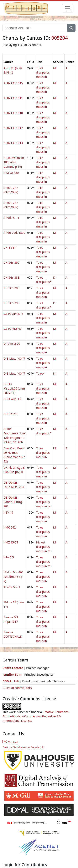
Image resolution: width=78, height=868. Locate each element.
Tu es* (40, 373)
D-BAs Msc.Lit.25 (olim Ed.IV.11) (14, 388)
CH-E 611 (10, 248)
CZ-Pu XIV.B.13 (13, 314)
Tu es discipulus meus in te (43, 502)
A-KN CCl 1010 (13, 113)
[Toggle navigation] (68, 8)
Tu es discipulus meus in (43, 72)
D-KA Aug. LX (12, 399)
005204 (60, 38)
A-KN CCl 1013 (13, 143)
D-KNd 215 (11, 414)
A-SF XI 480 (11, 173)
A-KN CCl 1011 (13, 98)
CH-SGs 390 (11, 262)
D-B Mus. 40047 (14, 358)
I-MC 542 (10, 527)
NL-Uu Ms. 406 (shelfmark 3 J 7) (14, 577)
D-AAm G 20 (12, 344)
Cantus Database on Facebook (23, 747)
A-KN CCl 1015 (13, 83)
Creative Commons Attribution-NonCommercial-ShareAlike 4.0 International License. (36, 716)
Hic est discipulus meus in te (43, 547)
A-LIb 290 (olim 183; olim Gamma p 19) (14, 162)
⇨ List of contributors (17, 688)
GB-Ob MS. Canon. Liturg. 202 (13, 502)
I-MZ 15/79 (11, 542)
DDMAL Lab (11, 681)
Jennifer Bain (12, 674)
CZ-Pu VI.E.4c (12, 329)
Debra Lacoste (13, 668)
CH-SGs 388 (11, 277)
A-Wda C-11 (11, 218)
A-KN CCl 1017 (13, 128)
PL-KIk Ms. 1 (12, 587)
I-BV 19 (8, 512)
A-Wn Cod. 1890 (14, 233)
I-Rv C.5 (9, 557)
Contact (10, 742)
